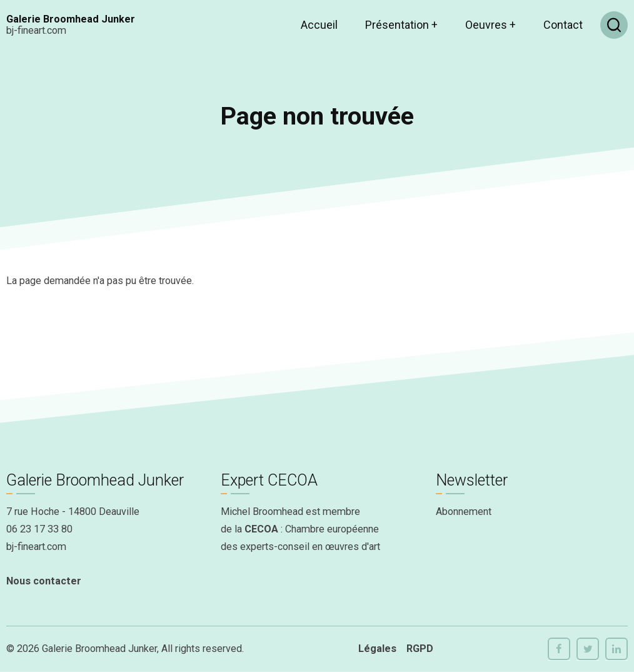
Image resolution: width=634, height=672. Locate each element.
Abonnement (464, 512)
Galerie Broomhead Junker (71, 19)
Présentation (401, 25)
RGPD (420, 649)
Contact (563, 25)
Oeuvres (491, 25)
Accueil (319, 25)
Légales (377, 649)
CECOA (261, 529)
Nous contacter (44, 581)
